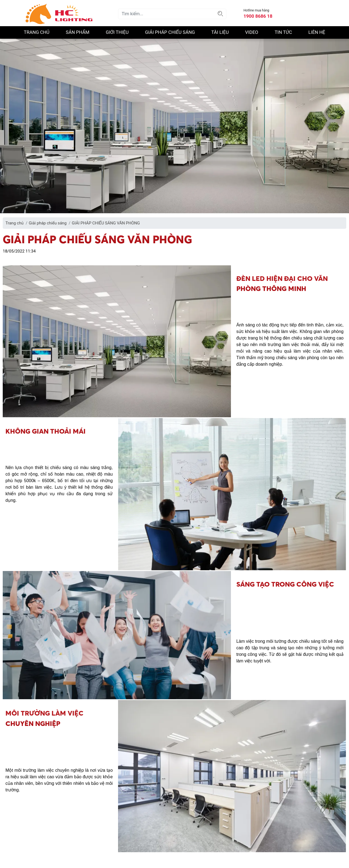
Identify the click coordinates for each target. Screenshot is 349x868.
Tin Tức (283, 32)
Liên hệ (317, 32)
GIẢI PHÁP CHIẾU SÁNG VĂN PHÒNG (106, 223)
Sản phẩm (77, 32)
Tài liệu (220, 32)
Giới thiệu (117, 32)
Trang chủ (37, 32)
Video (252, 32)
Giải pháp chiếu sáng (170, 32)
